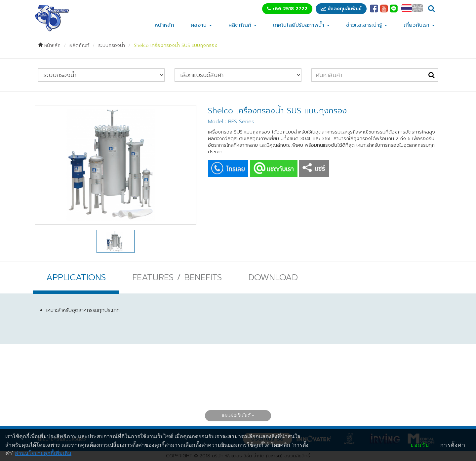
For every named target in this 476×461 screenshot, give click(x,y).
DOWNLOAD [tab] (273, 277)
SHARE (314, 169)
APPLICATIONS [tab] (76, 277)
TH (407, 8)
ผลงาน (201, 25)
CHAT (274, 169)
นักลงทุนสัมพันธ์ (341, 9)
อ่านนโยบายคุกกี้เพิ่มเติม (43, 453)
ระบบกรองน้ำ (112, 45)
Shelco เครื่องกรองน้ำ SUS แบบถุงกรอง (176, 45)
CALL (228, 169)
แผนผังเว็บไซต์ (236, 415)
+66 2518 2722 (287, 9)
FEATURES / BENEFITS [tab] (177, 277)
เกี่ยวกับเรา (419, 25)
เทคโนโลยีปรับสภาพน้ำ (301, 25)
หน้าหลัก (164, 25)
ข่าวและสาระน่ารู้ (367, 25)
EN (418, 8)
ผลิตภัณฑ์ (242, 25)
